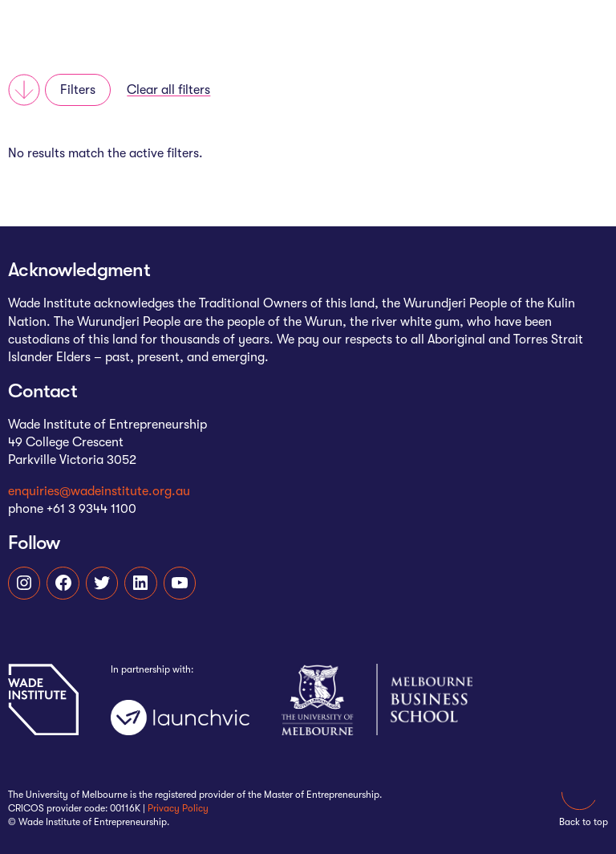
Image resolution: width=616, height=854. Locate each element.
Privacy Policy (178, 808)
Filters (78, 90)
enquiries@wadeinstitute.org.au (99, 491)
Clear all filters (168, 90)
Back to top (584, 800)
